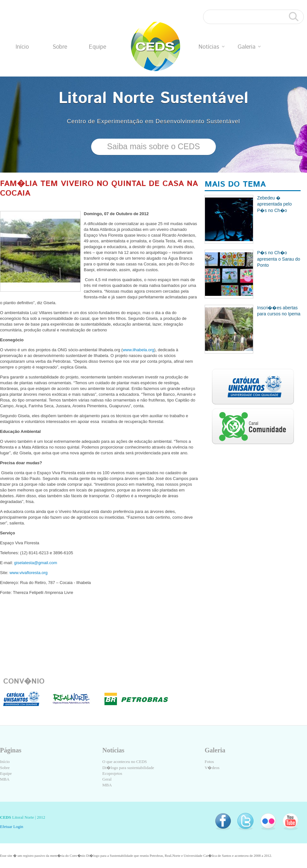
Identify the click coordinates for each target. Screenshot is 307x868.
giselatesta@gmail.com (36, 563)
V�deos (212, 768)
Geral (107, 779)
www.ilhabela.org (138, 350)
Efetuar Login (12, 827)
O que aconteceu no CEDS (125, 762)
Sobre (60, 47)
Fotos (209, 762)
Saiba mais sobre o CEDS (153, 146)
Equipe (98, 47)
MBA (5, 779)
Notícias (212, 47)
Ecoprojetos (112, 773)
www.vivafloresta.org (29, 573)
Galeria (249, 47)
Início (22, 47)
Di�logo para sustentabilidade (128, 768)
